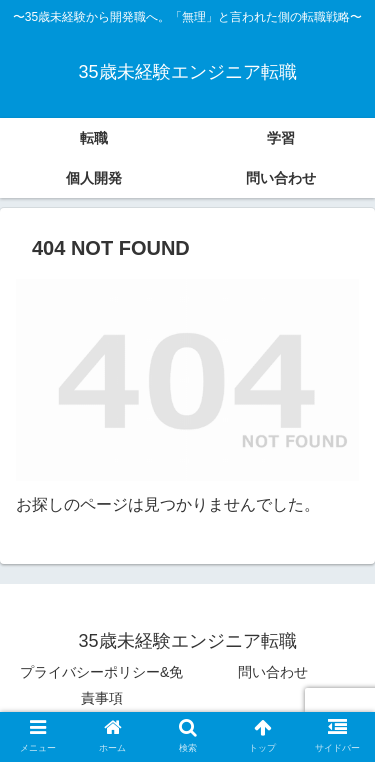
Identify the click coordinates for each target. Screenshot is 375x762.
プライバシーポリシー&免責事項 (101, 684)
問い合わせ (273, 672)
